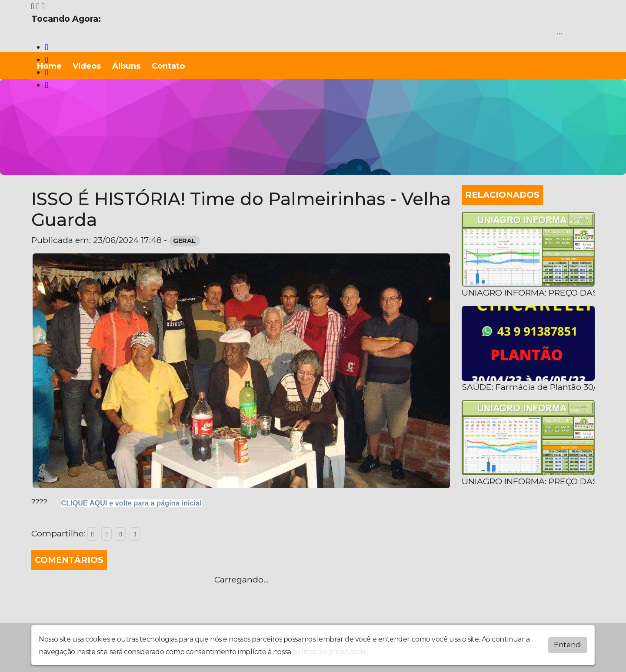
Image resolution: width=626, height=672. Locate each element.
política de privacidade (330, 652)
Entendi (568, 645)
